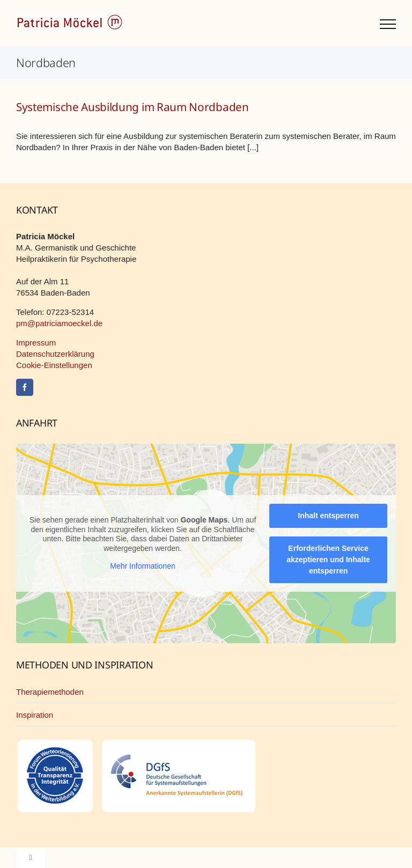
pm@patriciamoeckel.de (59, 323)
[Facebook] (25, 387)
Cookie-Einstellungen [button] (54, 365)
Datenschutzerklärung (55, 354)
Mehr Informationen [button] (142, 567)
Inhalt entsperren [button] (328, 516)
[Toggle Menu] (388, 24)
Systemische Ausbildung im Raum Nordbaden (133, 107)
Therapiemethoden (50, 692)
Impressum (36, 343)
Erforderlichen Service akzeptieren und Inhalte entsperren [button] (328, 560)
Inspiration (35, 715)
